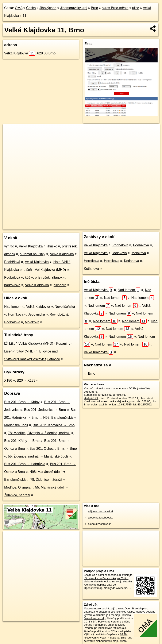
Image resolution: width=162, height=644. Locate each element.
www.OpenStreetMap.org (133, 608)
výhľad (9, 246)
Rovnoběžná (59, 314)
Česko (31, 8)
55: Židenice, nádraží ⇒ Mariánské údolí (38, 456)
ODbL (130, 612)
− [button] (10, 138)
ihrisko (52, 246)
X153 (31, 380)
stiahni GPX (91, 398)
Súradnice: (90, 395)
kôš (28, 277)
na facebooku (113, 575)
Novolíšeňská (65, 307)
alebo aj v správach (100, 524)
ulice (136, 8)
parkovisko (12, 285)
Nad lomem (13, 307)
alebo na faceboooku (101, 518)
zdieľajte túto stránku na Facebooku (108, 576)
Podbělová (12, 262)
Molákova (32, 322)
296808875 (91, 392)
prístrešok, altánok (49, 277)
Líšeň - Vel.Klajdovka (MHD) (45, 270)
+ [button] (10, 131)
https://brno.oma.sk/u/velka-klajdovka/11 (137, 226)
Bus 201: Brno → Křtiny (22, 402)
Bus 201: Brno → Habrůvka (25, 464)
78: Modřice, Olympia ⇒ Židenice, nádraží (39, 433)
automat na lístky (33, 254)
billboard (60, 285)
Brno (94, 8)
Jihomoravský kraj (74, 8)
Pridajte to (113, 638)
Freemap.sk (101, 226)
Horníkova (16, 314)
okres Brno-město (115, 8)
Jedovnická (36, 314)
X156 (8, 380)
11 (24, 16)
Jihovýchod (48, 8)
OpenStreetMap (79, 226)
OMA (19, 8)
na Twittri (123, 578)
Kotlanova (132, 261)
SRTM (124, 634)
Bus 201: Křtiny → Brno (22, 441)
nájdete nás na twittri (101, 511)
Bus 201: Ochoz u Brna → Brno (53, 449)
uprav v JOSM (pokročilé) (134, 388)
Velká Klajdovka (20, 53)
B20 (20, 380)
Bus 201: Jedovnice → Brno (45, 410)
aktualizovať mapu (107, 388)
